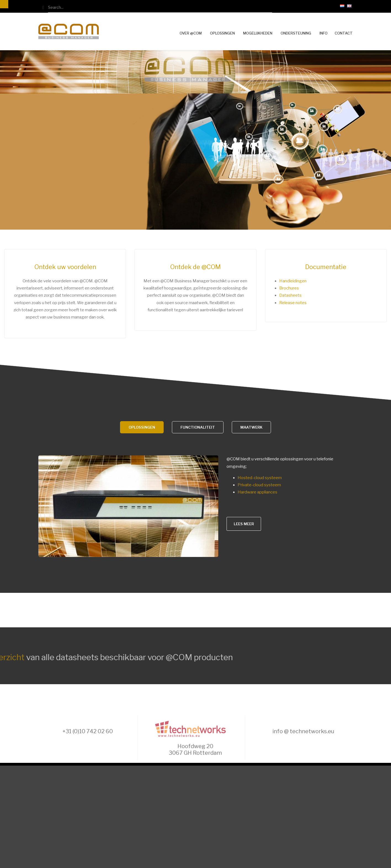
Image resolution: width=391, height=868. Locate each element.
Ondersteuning (296, 33)
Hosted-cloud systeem (260, 478)
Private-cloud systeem (259, 485)
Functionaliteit (198, 427)
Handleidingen (293, 281)
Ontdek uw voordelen (65, 267)
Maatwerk (251, 427)
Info (324, 33)
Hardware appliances (257, 492)
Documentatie (326, 267)
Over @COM (191, 33)
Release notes (293, 303)
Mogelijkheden (258, 33)
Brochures (289, 288)
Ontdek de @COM (195, 267)
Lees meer (244, 524)
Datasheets (290, 295)
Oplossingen (222, 33)
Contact (344, 33)
